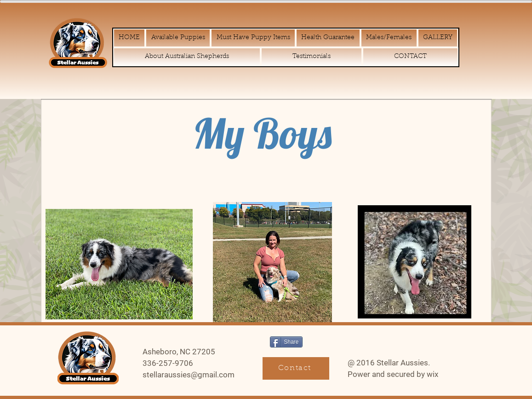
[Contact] (296, 368)
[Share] (286, 342)
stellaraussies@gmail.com (189, 375)
